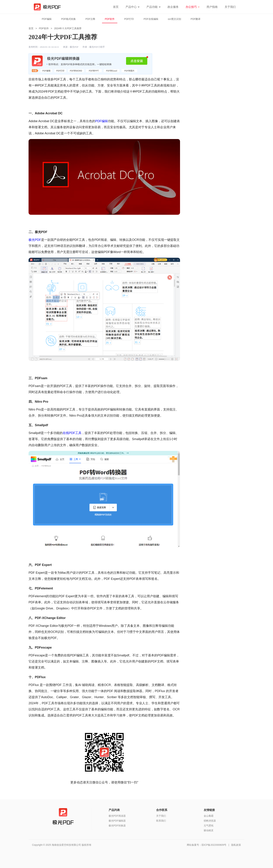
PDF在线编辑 (151, 19)
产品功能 (152, 7)
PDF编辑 (47, 19)
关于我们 (230, 7)
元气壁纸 (209, 826)
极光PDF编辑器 (117, 821)
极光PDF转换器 (117, 826)
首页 (116, 7)
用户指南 (212, 7)
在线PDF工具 (72, 433)
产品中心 (131, 7)
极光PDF (35, 240)
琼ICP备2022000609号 (214, 845)
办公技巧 (191, 7)
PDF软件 (110, 19)
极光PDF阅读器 (117, 816)
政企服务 (173, 7)
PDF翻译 (196, 19)
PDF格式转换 (68, 19)
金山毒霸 (209, 816)
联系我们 (161, 821)
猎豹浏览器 (210, 821)
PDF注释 (90, 19)
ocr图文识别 (174, 19)
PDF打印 (129, 19)
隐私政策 (236, 845)
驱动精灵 (209, 830)
